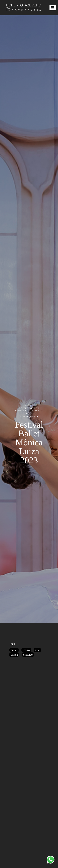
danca (14, 655)
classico (28, 655)
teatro (26, 650)
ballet (14, 650)
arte (37, 650)
